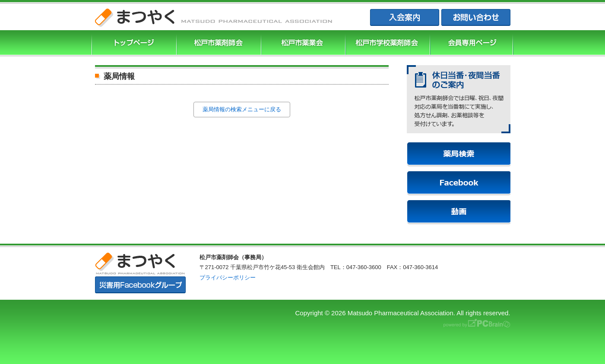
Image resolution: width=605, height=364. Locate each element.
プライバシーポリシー (228, 278)
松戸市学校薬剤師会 (386, 43)
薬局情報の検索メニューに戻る (242, 109)
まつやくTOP (133, 43)
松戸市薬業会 (302, 43)
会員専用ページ (472, 43)
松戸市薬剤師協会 (218, 43)
